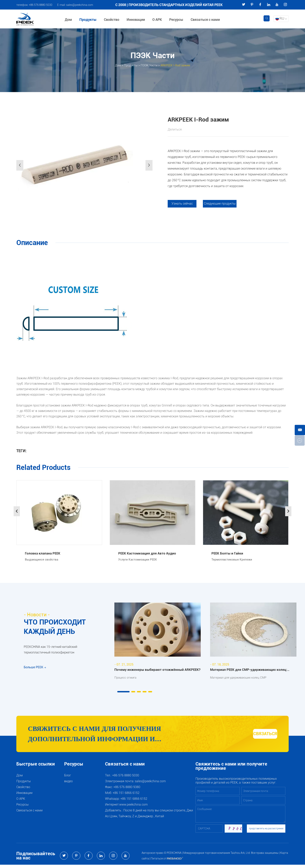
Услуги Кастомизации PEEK (138, 560)
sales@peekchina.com (80, 5)
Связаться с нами (206, 20)
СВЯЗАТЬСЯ (256, 736)
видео (68, 784)
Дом (70, 20)
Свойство (113, 20)
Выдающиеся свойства (42, 560)
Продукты (89, 20)
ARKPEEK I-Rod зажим (177, 65)
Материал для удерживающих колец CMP (240, 678)
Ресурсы (177, 20)
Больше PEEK (35, 674)
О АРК (158, 20)
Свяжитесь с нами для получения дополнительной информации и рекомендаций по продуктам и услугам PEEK (116, 737)
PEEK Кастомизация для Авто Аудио (148, 553)
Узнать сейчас (183, 204)
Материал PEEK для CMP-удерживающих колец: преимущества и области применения (250, 671)
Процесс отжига (126, 678)
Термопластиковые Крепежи (232, 560)
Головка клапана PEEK (43, 553)
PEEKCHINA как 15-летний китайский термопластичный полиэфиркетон (50, 654)
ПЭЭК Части (148, 65)
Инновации (137, 20)
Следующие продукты (221, 204)
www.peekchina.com (133, 808)
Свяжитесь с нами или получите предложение (231, 770)
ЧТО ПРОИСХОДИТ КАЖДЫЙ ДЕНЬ (58, 628)
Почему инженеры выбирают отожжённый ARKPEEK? (159, 670)
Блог (68, 779)
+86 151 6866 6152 (134, 802)
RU (281, 18)
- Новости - (37, 615)
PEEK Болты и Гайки (228, 553)
